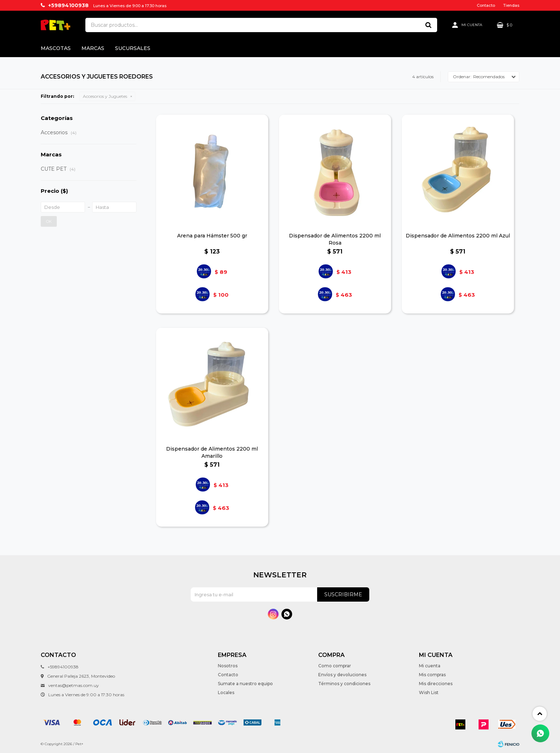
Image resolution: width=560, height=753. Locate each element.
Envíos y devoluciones (342, 675)
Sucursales (133, 48)
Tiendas (511, 5)
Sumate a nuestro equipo (245, 684)
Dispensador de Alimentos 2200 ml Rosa (335, 239)
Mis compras (432, 675)
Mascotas (56, 48)
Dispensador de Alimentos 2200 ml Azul (458, 236)
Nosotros (228, 666)
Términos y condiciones (344, 684)
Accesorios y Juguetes (105, 96)
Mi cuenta (430, 666)
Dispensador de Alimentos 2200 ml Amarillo (212, 452)
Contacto (486, 5)
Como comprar (335, 666)
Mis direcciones (436, 684)
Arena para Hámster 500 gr (212, 236)
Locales (226, 692)
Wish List (429, 692)
